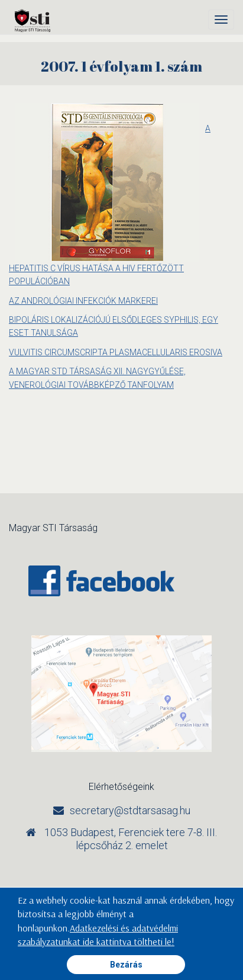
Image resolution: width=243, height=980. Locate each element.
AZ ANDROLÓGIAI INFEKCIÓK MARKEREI (83, 301)
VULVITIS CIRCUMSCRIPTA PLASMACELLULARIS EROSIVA (116, 352)
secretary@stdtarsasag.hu (130, 810)
